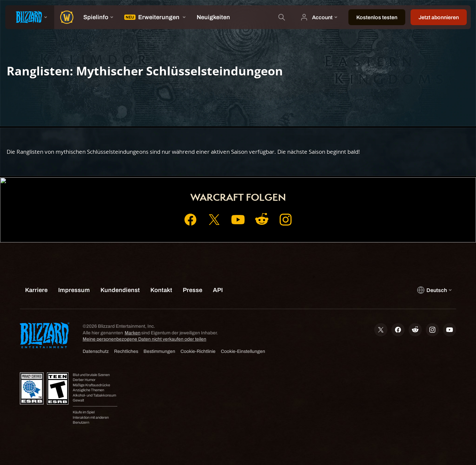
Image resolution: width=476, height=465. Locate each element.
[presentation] (30, 17)
